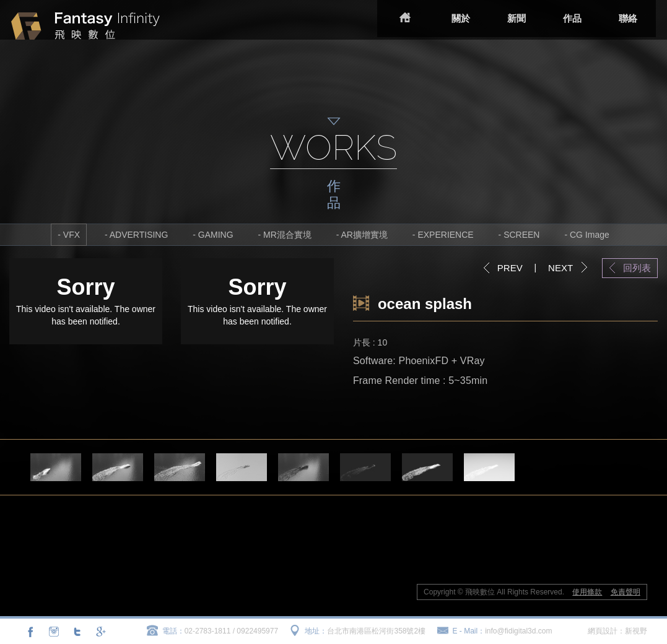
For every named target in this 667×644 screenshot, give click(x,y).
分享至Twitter (77, 632)
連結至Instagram (54, 632)
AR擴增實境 (364, 235)
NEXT (560, 268)
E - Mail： (469, 631)
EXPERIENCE (445, 235)
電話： (173, 631)
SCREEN (521, 235)
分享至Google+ (100, 632)
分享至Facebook (30, 632)
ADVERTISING (139, 235)
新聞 (508, 18)
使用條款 (587, 592)
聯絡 (619, 18)
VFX (72, 235)
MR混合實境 (287, 235)
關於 (452, 18)
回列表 (637, 268)
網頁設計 (603, 631)
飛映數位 (124, 32)
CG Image (590, 235)
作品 (564, 18)
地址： (316, 631)
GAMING (216, 235)
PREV (510, 268)
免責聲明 (626, 592)
